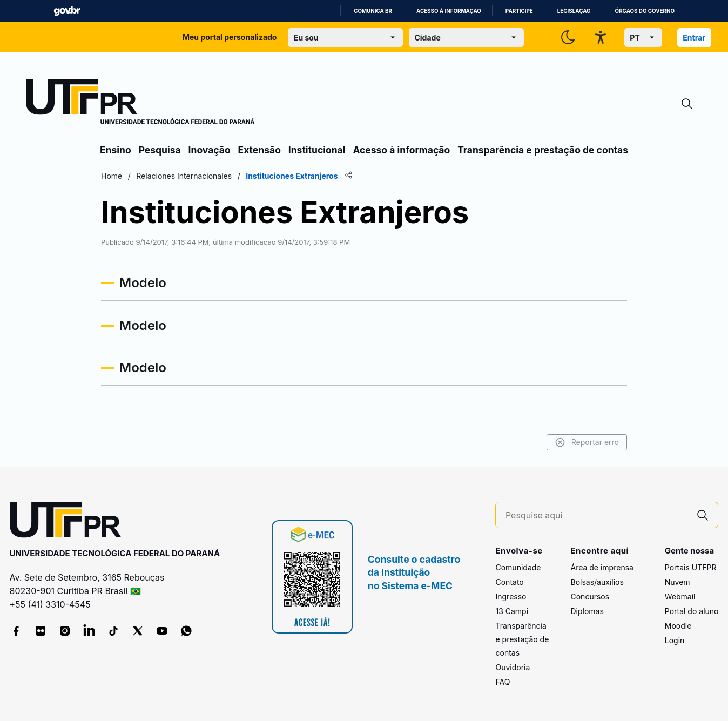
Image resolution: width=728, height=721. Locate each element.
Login (675, 640)
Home (112, 176)
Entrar (694, 38)
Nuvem (678, 582)
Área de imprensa (602, 567)
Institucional (317, 150)
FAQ (503, 682)
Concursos (590, 597)
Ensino (116, 150)
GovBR (67, 11)
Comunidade (518, 567)
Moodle (678, 626)
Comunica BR (373, 11)
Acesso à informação (449, 11)
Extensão (259, 150)
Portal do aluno (692, 611)
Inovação (210, 150)
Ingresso (511, 597)
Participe (519, 11)
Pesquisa (160, 150)
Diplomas (587, 611)
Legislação (574, 11)
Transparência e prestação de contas (543, 150)
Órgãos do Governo (645, 11)
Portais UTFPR (691, 567)
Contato (509, 582)
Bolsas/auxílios (597, 582)
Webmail (680, 597)
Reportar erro (587, 442)
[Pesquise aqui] (597, 516)
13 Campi (512, 611)
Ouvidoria (513, 667)
